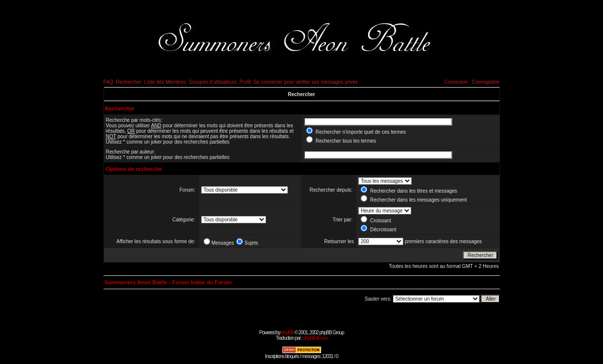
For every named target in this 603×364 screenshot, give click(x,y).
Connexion (456, 82)
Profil (245, 82)
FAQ (109, 82)
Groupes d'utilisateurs (213, 82)
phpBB (288, 333)
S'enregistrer (486, 82)
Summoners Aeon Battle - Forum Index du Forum (168, 282)
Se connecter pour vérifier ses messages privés (306, 82)
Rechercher (129, 82)
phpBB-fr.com (315, 338)
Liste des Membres (165, 82)
